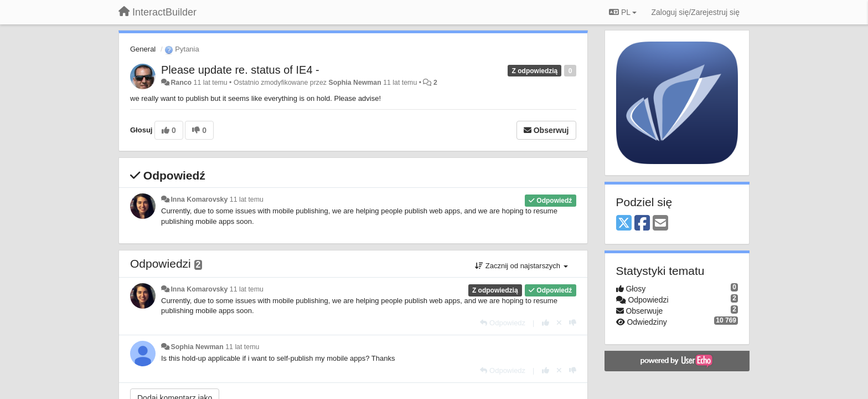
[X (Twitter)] (624, 224)
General (143, 49)
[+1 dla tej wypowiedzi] (546, 323)
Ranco (181, 83)
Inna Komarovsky (199, 199)
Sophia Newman (355, 83)
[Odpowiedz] (503, 323)
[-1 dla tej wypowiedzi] (573, 323)
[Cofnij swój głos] (559, 323)
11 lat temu (247, 199)
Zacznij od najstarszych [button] (521, 266)
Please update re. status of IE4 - (240, 70)
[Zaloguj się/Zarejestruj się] (695, 12)
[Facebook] (642, 224)
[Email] (660, 224)
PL (623, 12)
